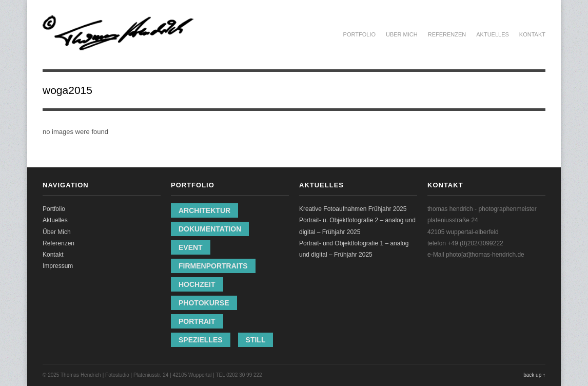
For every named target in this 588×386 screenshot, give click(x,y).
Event (191, 247)
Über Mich (402, 34)
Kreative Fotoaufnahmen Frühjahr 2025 (353, 209)
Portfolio (359, 34)
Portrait (197, 321)
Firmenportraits (213, 266)
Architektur (204, 210)
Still (256, 340)
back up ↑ (534, 375)
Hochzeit (197, 284)
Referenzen (447, 34)
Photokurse (204, 303)
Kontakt (532, 34)
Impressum (58, 266)
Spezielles (201, 340)
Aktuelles (493, 34)
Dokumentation (210, 229)
